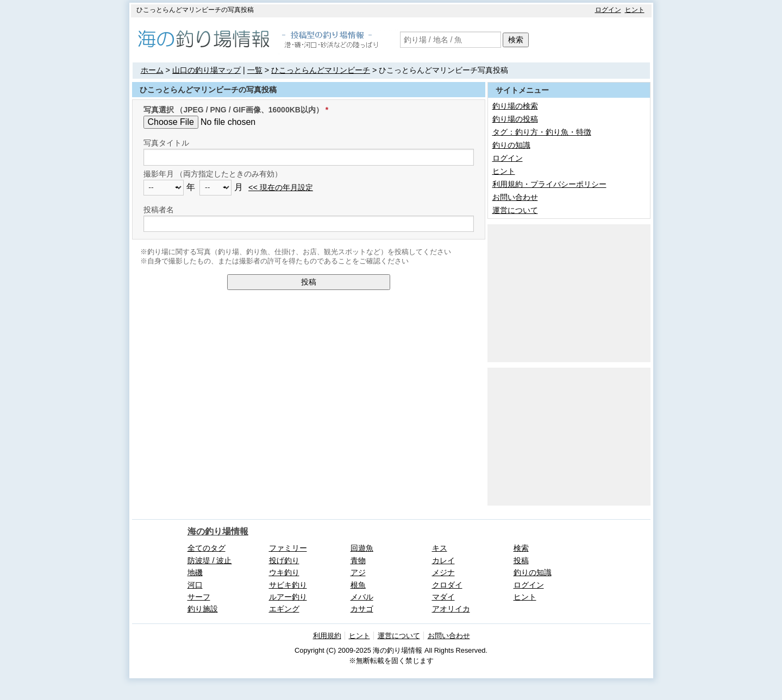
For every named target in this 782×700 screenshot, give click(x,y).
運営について (515, 210)
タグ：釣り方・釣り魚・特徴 (542, 132)
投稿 (309, 282)
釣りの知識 (511, 145)
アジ (358, 572)
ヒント (635, 10)
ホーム (152, 70)
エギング (284, 609)
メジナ (443, 572)
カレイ (443, 560)
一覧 (255, 70)
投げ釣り (284, 560)
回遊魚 (362, 548)
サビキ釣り (288, 585)
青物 (358, 560)
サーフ (199, 597)
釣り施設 (203, 609)
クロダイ (447, 585)
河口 (195, 585)
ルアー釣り (288, 597)
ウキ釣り (284, 572)
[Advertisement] (569, 292)
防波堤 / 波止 (210, 560)
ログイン (608, 10)
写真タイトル (166, 143)
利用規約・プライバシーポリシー (549, 184)
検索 (516, 40)
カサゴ (362, 609)
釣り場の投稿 (515, 119)
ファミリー (288, 548)
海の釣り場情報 (218, 531)
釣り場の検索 (515, 106)
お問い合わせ (515, 197)
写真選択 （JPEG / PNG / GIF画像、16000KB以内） (233, 110)
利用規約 (327, 636)
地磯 (195, 572)
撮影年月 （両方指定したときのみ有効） (213, 174)
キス (440, 548)
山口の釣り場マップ (207, 70)
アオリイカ (451, 609)
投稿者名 (159, 210)
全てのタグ (207, 548)
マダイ (443, 597)
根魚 (358, 585)
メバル (362, 597)
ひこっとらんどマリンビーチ (321, 70)
